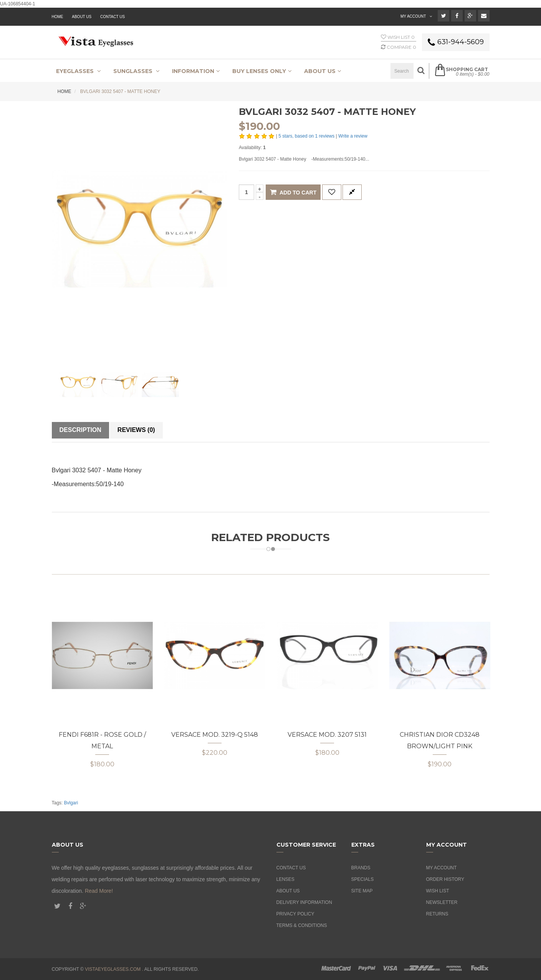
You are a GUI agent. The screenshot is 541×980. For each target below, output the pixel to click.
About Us (288, 891)
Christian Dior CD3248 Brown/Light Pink (440, 740)
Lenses (285, 879)
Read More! (99, 891)
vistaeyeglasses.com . (114, 969)
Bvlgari (71, 803)
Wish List (438, 891)
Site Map (362, 891)
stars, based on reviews (307, 136)
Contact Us (113, 17)
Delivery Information (304, 902)
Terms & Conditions (302, 925)
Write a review (353, 136)
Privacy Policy (295, 914)
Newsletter (442, 902)
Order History (445, 879)
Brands (361, 868)
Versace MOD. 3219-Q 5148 (215, 735)
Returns (437, 914)
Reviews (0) (136, 430)
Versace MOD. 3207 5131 (327, 735)
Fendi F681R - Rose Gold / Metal (102, 740)
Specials (363, 879)
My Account (442, 868)
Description (80, 430)
